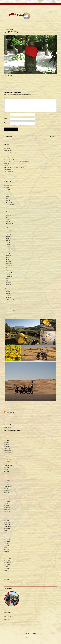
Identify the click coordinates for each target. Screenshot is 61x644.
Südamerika (9, 301)
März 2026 (7, 443)
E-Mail (6, 118)
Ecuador (8, 206)
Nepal (7, 242)
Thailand (8, 271)
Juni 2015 (7, 568)
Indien (7, 216)
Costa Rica (8, 202)
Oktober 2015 (7, 561)
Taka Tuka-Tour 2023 (10, 305)
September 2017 (8, 526)
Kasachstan (8, 225)
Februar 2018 (7, 523)
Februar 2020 (7, 490)
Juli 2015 (6, 566)
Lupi (5, 286)
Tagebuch (7, 288)
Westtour (8, 309)
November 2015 (8, 559)
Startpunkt (7, 164)
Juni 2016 (7, 545)
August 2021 (7, 481)
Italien (7, 219)
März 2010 (7, 580)
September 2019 (8, 500)
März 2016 (7, 551)
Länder (6, 191)
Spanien (8, 267)
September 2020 (8, 486)
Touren (6, 290)
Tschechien (8, 273)
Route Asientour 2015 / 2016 (11, 158)
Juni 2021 (7, 485)
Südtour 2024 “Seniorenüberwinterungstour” (14, 167)
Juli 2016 (6, 544)
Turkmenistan (9, 277)
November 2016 (8, 538)
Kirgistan (8, 227)
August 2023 (7, 462)
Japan (7, 221)
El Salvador (8, 208)
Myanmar (8, 240)
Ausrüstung (7, 148)
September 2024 (8, 456)
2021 (7, 292)
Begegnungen (7, 185)
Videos (6, 173)
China (7, 200)
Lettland (8, 235)
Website (6, 123)
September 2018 (8, 517)
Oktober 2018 (7, 515)
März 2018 (7, 521)
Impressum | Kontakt (24, 9)
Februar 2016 (7, 553)
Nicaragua (8, 244)
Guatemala (8, 214)
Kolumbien (8, 229)
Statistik (6, 166)
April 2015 (7, 572)
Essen (6, 187)
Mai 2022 (6, 473)
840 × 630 (11, 29)
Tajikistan (8, 269)
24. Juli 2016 (7, 29)
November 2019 (8, 496)
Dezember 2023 (8, 460)
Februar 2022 (7, 475)
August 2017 (7, 528)
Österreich (8, 248)
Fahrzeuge (7, 189)
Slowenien (8, 265)
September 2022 (8, 465)
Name (6, 114)
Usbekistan (8, 282)
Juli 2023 (6, 464)
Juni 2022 (7, 471)
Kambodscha (9, 223)
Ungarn (7, 278)
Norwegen (8, 246)
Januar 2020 (7, 492)
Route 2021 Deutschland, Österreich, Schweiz (14, 156)
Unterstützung (8, 169)
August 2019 (7, 502)
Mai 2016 (6, 547)
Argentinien (8, 193)
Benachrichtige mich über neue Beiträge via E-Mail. (16, 126)
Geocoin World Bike (9, 425)
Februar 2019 (7, 507)
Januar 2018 (7, 525)
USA (7, 280)
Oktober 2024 (7, 454)
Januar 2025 (7, 448)
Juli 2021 (6, 483)
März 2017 (7, 532)
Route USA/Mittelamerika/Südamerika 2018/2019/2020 (17, 162)
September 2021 (8, 479)
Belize (7, 195)
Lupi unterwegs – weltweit (10, 152)
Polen (7, 254)
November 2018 (8, 513)
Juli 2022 (6, 469)
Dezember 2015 (8, 557)
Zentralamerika (9, 311)
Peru (7, 252)
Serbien (7, 261)
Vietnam (8, 284)
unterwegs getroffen (9, 171)
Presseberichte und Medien (10, 154)
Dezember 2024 (8, 450)
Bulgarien (8, 197)
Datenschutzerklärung (36, 9)
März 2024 (7, 458)
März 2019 (7, 506)
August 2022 (7, 467)
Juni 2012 (7, 578)
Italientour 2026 (8, 150)
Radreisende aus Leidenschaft (12, 622)
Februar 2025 (7, 447)
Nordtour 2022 (9, 299)
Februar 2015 (7, 576)
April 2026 (7, 441)
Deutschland (9, 204)
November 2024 (8, 452)
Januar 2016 (7, 555)
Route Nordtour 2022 (9, 160)
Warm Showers (8, 428)
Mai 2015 (6, 570)
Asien (7, 294)
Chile (7, 199)
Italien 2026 (8, 295)
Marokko (8, 237)
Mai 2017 (6, 530)
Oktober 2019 (7, 498)
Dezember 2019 (8, 494)
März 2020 (7, 488)
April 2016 (7, 549)
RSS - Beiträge (10, 413)
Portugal (8, 256)
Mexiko (7, 239)
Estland (8, 210)
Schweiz (8, 259)
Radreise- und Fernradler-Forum (12, 430)
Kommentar (7, 98)
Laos (7, 233)
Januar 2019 (7, 509)
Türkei (7, 275)
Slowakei (8, 263)
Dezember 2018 (8, 511)
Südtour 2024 (9, 303)
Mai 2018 (6, 519)
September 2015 (8, 563)
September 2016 (8, 540)
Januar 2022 (7, 477)
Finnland (8, 212)
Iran (7, 218)
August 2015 (7, 565)
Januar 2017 (7, 536)
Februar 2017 (7, 534)
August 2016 (7, 542)
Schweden (8, 258)
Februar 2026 (7, 445)
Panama (8, 250)
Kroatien (8, 231)
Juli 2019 (6, 504)
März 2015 (7, 574)
